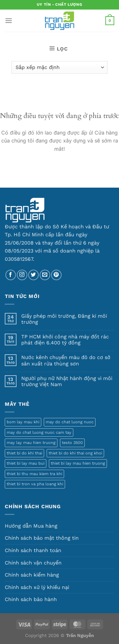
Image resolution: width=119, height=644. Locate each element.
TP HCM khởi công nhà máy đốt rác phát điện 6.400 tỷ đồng (65, 340)
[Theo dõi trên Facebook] (11, 275)
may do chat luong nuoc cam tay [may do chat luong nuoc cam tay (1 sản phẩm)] (39, 432)
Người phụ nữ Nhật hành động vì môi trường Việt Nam (67, 381)
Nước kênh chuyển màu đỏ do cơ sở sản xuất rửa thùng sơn (66, 360)
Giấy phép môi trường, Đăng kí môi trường (64, 319)
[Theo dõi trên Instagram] (22, 275)
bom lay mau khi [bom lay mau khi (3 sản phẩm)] (23, 422)
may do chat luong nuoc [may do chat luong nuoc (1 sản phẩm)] (70, 422)
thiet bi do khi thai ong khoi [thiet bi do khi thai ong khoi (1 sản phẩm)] (75, 453)
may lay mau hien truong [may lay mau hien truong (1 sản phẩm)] (31, 443)
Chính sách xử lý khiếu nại (37, 587)
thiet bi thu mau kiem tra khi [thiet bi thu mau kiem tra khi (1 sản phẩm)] (34, 474)
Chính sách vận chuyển (33, 563)
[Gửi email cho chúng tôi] (45, 275)
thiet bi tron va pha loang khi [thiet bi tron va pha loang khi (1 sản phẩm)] (35, 484)
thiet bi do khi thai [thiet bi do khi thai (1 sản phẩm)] (24, 453)
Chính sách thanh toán (33, 550)
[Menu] (9, 21)
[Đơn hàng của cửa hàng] (59, 67)
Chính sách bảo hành (31, 599)
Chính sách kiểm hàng (32, 575)
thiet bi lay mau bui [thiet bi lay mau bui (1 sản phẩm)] (26, 463)
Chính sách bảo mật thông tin (42, 538)
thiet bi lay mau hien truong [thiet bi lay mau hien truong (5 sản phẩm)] (78, 463)
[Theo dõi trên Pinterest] (56, 275)
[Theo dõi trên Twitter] (33, 275)
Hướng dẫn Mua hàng (31, 526)
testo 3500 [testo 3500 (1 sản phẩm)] (72, 443)
